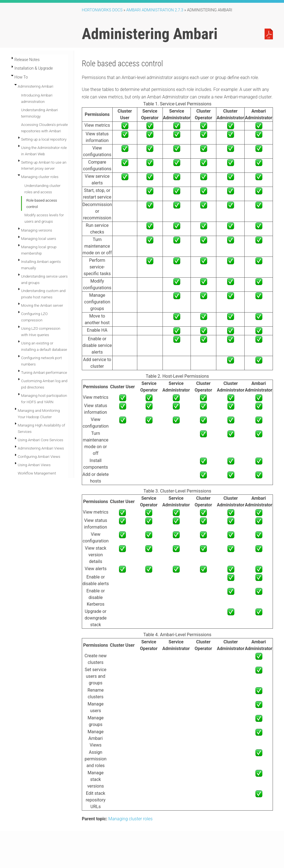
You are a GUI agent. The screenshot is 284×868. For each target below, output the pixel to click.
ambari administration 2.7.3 (155, 10)
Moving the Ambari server (42, 305)
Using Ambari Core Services (40, 440)
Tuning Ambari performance (44, 372)
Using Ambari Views (34, 465)
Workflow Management (37, 473)
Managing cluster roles (40, 177)
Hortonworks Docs (102, 10)
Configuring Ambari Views (39, 456)
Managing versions (37, 230)
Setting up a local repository (44, 139)
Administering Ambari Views (41, 448)
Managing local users (39, 238)
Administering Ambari (35, 86)
